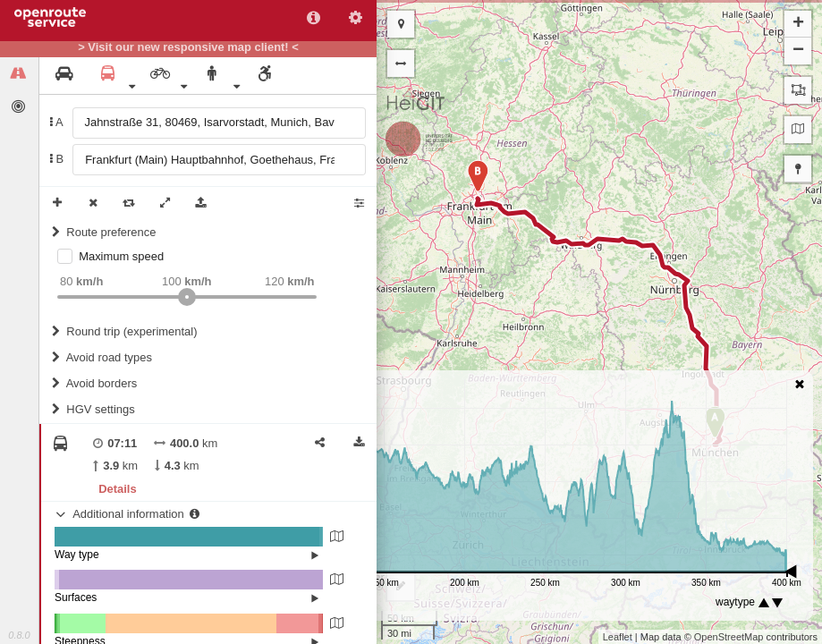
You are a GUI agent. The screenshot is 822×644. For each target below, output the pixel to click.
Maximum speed (121, 256)
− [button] (798, 51)
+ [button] (798, 24)
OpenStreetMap (729, 637)
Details (117, 489)
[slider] (187, 297)
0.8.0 (19, 635)
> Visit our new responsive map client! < (188, 47)
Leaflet (618, 637)
